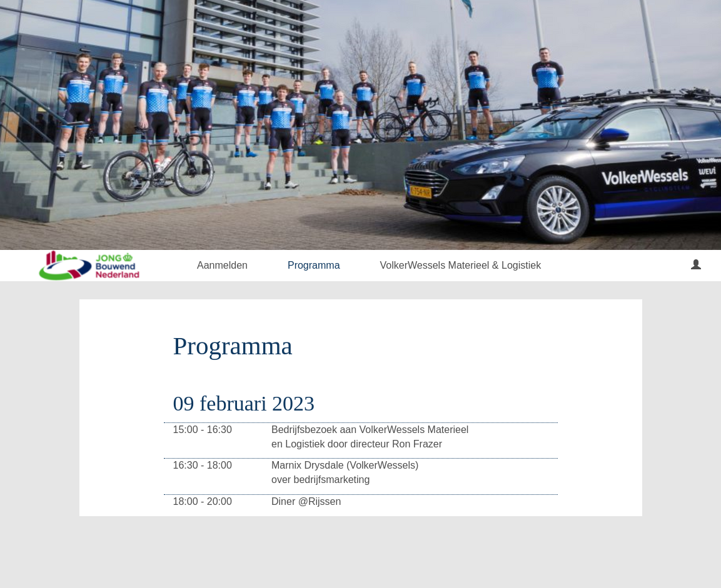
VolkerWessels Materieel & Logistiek (461, 265)
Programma (314, 265)
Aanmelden (222, 265)
